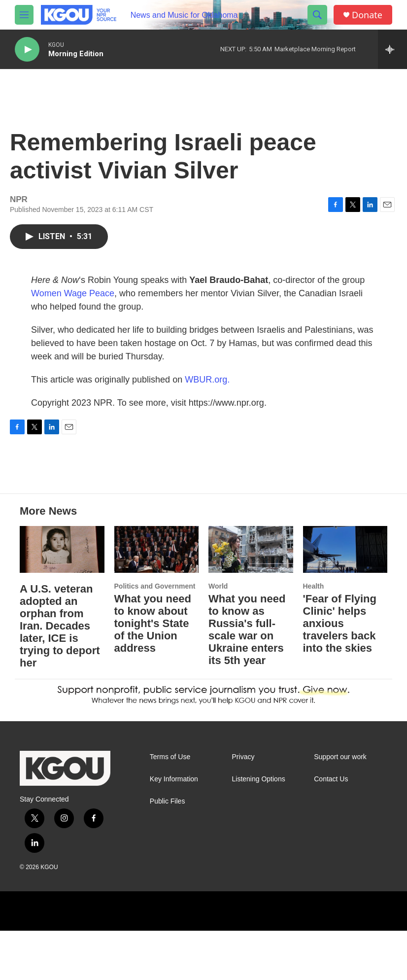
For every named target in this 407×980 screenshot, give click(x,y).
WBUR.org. (207, 389)
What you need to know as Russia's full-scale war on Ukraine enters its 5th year (247, 679)
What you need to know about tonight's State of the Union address (153, 673)
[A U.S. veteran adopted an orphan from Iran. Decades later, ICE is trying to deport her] (62, 599)
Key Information (174, 828)
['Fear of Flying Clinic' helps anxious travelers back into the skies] (345, 599)
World (218, 635)
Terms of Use (170, 806)
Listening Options (259, 828)
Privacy (243, 806)
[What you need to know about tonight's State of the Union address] (157, 599)
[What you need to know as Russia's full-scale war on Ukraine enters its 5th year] (251, 599)
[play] (27, 50)
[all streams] (392, 49)
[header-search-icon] (317, 15)
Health (314, 635)
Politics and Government (155, 635)
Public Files (168, 851)
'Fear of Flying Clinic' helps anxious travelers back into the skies (340, 673)
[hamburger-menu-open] (24, 15)
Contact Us (331, 828)
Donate (367, 15)
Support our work (340, 806)
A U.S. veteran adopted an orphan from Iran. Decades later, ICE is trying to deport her (60, 675)
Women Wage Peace (73, 303)
